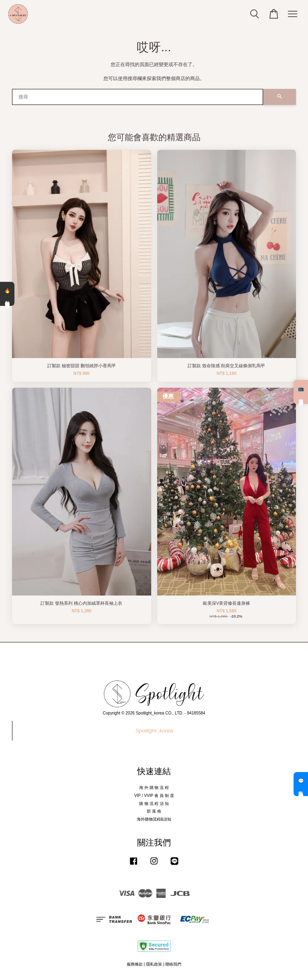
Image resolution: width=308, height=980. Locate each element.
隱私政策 (154, 964)
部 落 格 (154, 811)
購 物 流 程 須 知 (154, 804)
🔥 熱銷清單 (7, 294)
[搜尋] (138, 97)
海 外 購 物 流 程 (154, 788)
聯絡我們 (173, 964)
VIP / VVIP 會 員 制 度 (154, 796)
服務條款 (135, 964)
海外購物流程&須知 (154, 819)
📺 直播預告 (301, 392)
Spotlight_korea (154, 731)
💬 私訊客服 (301, 784)
